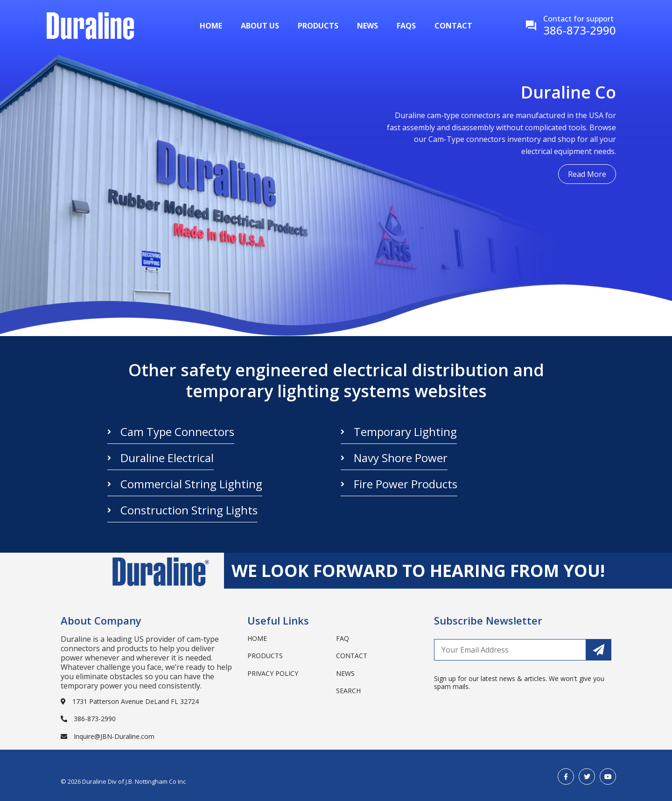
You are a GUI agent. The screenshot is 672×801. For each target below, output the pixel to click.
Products (318, 26)
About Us (260, 26)
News (367, 26)
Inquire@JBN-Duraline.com (108, 736)
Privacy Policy (273, 673)
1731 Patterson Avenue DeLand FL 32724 (130, 701)
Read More (587, 174)
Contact (453, 26)
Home (211, 26)
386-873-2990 (88, 719)
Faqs (406, 26)
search (348, 691)
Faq (343, 638)
